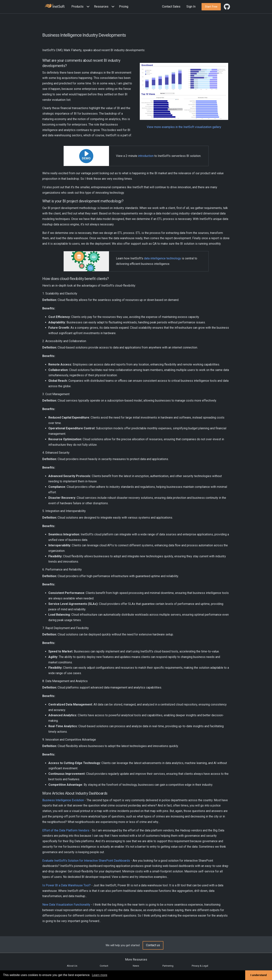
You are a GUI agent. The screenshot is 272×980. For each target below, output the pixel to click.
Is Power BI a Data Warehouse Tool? (66, 885)
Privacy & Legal (200, 966)
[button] (81, 7)
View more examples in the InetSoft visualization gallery (184, 127)
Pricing (124, 7)
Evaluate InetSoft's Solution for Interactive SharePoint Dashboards (86, 861)
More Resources (136, 960)
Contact (104, 966)
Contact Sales (171, 7)
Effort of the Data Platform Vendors (66, 830)
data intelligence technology (162, 258)
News (136, 966)
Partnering (168, 966)
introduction (146, 156)
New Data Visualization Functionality (66, 905)
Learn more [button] (100, 975)
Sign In (191, 7)
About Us (72, 966)
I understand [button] (259, 975)
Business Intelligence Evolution (63, 800)
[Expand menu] (87, 7)
